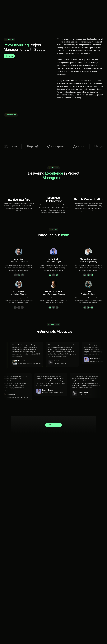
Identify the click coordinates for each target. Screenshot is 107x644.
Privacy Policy (100, 639)
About (5, 616)
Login (5, 629)
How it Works (8, 622)
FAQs (5, 625)
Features (6, 619)
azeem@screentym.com (65, 612)
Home (5, 612)
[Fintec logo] (10, 590)
